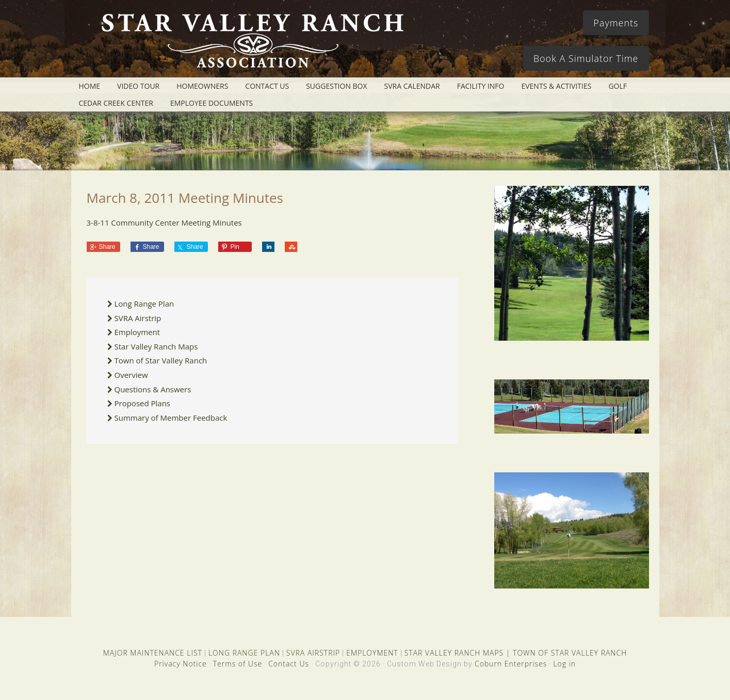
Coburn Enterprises (511, 664)
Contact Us (289, 664)
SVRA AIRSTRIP (313, 653)
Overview (131, 375)
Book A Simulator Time (586, 58)
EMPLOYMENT (372, 653)
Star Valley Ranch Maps (156, 346)
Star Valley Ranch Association (248, 44)
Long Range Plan (144, 304)
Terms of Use (238, 664)
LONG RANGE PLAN (244, 653)
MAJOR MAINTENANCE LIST (153, 653)
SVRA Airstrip (138, 318)
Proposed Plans (143, 403)
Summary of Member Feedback (171, 418)
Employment (137, 332)
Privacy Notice (181, 664)
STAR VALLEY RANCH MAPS (454, 653)
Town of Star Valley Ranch (161, 360)
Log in (564, 664)
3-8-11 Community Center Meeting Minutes (164, 222)
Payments (616, 23)
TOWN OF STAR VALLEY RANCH (570, 653)
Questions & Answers (153, 389)
